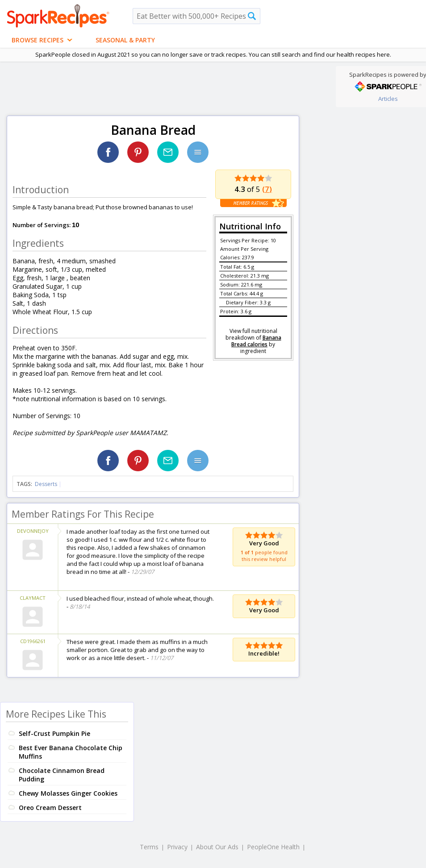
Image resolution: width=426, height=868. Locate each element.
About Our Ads (217, 847)
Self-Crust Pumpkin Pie (54, 733)
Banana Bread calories (256, 341)
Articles (388, 99)
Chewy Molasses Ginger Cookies (68, 793)
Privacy (177, 847)
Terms (149, 847)
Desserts (46, 484)
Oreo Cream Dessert (50, 808)
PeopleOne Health (273, 847)
